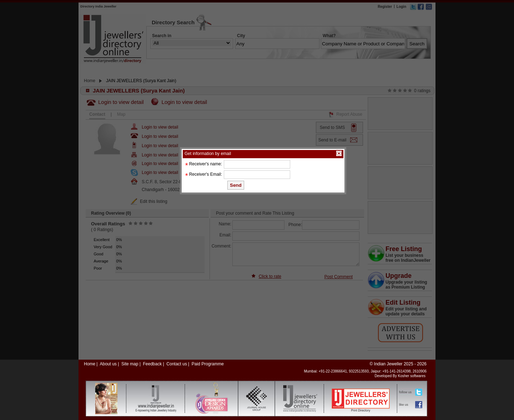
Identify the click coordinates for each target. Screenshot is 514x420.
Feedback (152, 364)
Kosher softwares (412, 376)
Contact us (177, 364)
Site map (130, 364)
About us (108, 364)
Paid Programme (208, 364)
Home (90, 364)
